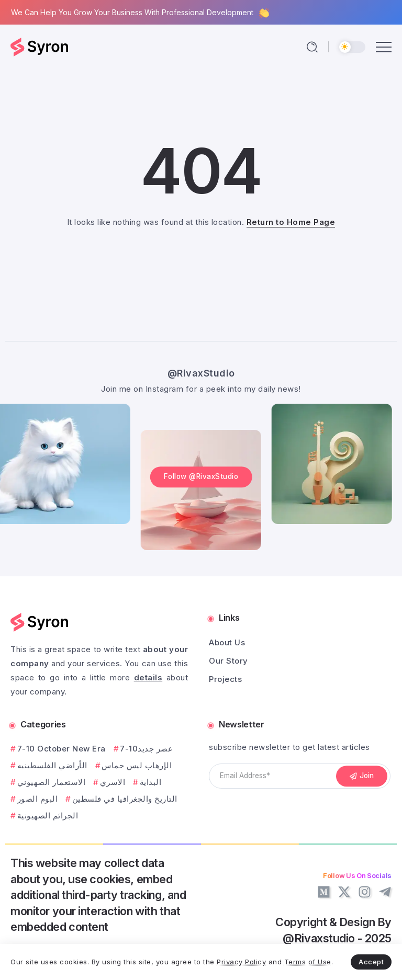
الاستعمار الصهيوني (52, 782)
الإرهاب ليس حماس (137, 765)
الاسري (113, 782)
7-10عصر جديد (146, 749)
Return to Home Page (291, 222)
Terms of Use (308, 962)
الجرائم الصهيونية (48, 816)
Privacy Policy (241, 962)
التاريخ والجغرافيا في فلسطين (125, 799)
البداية (151, 782)
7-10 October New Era (62, 749)
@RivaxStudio (201, 373)
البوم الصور (38, 799)
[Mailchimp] (362, 776)
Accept (371, 962)
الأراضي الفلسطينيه (52, 765)
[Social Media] (324, 892)
